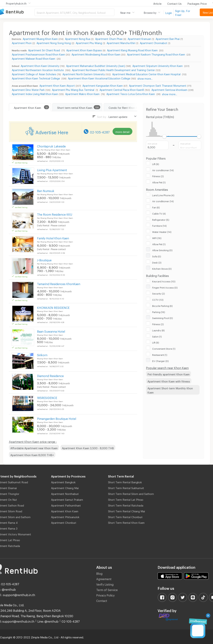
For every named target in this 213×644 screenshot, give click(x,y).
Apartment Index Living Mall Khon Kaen (35, 93)
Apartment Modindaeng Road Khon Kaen (96, 54)
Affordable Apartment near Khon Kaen (34, 448)
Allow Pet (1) (159, 182)
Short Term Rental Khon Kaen (126, 522)
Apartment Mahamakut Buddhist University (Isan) (96, 65)
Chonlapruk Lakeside (51, 146)
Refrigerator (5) (161, 219)
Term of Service (107, 589)
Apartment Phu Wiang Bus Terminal (73, 89)
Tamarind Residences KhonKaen (59, 283)
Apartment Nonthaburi (65, 493)
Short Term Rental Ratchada (126, 505)
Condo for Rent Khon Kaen (125, 107)
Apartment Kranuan (139, 38)
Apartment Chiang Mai (65, 487)
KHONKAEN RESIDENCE (53, 307)
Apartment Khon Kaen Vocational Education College (99, 78)
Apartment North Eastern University (84, 74)
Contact (102, 600)
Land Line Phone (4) (163, 195)
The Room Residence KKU (55, 214)
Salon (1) (157, 336)
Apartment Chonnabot (154, 43)
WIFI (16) (157, 238)
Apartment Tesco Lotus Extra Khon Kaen (131, 93)
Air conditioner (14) (163, 170)
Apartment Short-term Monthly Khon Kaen (170, 390)
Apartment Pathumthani (66, 505)
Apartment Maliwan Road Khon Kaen (34, 58)
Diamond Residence (50, 375)
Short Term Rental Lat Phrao (126, 499)
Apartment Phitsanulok (65, 517)
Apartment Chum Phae (109, 38)
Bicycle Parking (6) (162, 305)
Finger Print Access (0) (165, 287)
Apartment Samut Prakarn (67, 499)
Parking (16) (159, 312)
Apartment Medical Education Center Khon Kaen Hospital (147, 74)
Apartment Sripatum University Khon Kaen (158, 65)
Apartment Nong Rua (78, 38)
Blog (99, 573)
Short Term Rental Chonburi (125, 517)
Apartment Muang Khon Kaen (40, 38)
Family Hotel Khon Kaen (53, 238)
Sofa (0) (157, 256)
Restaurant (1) (160, 354)
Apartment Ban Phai (168, 38)
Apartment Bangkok (63, 482)
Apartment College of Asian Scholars (34, 74)
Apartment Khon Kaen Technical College (36, 78)
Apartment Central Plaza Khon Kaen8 (122, 89)
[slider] (164, 136)
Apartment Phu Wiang (89, 43)
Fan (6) (156, 207)
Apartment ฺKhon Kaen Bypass (84, 50)
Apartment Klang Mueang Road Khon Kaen (133, 50)
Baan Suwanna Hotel (51, 331)
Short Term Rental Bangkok (125, 482)
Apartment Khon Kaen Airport (57, 85)
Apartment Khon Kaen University (40, 65)
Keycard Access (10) (164, 281)
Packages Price (197, 3)
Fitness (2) (158, 176)
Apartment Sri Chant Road (44, 50)
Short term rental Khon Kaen (75, 107)
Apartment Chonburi (64, 522)
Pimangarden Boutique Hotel (57, 418)
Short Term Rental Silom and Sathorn (131, 493)
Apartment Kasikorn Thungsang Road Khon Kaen (156, 54)
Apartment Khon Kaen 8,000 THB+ (32, 454)
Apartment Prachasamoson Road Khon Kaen (38, 54)
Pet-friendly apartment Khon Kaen (169, 374)
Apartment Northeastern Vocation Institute (38, 70)
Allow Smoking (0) (162, 250)
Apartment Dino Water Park (28, 89)
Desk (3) (157, 262)
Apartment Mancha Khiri (121, 43)
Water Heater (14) (162, 231)
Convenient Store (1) (164, 348)
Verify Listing (105, 584)
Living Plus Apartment (52, 169)
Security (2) (159, 293)
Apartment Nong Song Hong (54, 43)
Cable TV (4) (159, 213)
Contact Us (174, 3)
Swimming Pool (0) (163, 318)
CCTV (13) (158, 299)
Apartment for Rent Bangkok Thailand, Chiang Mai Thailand (17, 12)
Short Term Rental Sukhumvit (126, 487)
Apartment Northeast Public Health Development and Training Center (113, 70)
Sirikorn (42, 354)
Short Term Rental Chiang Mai (126, 511)
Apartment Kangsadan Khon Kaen (103, 85)
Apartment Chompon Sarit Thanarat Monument (158, 85)
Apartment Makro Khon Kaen (83, 93)
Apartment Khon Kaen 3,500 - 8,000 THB (88, 448)
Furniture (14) (159, 225)
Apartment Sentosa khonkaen (169, 89)
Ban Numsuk (46, 190)
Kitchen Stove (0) (162, 268)
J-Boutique (44, 260)
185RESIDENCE (47, 397)
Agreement (104, 578)
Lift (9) (156, 164)
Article (157, 3)
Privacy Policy (105, 595)
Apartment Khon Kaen (27, 107)
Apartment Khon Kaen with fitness (169, 381)
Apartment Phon (22, 43)
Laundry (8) (158, 330)
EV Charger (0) (160, 361)
